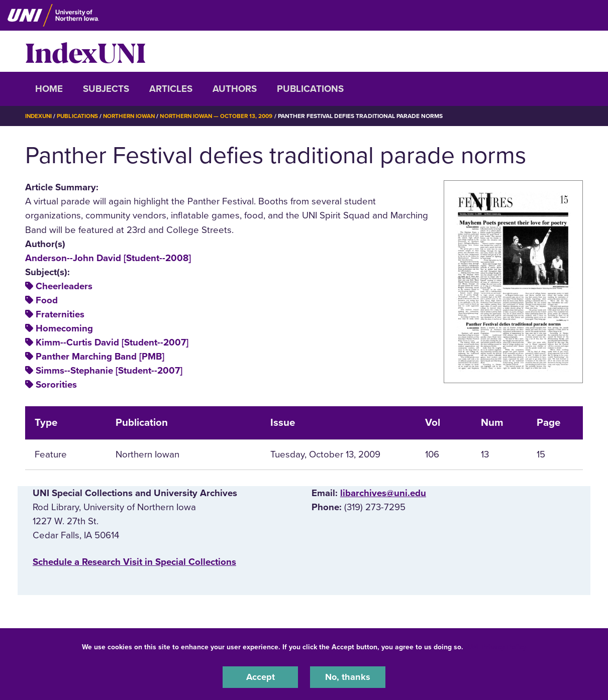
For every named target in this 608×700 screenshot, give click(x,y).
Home (49, 89)
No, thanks (348, 677)
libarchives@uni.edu (383, 493)
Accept (260, 677)
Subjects (106, 89)
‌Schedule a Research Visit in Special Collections (134, 561)
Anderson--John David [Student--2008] (108, 258)
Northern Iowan (133, 116)
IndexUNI (85, 51)
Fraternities (60, 314)
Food (47, 300)
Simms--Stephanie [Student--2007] (109, 371)
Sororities (56, 385)
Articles (171, 89)
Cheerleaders (64, 286)
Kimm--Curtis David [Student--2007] (112, 342)
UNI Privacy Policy (497, 647)
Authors (235, 89)
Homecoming (64, 328)
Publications (310, 89)
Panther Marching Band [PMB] (100, 357)
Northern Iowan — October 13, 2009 (224, 116)
